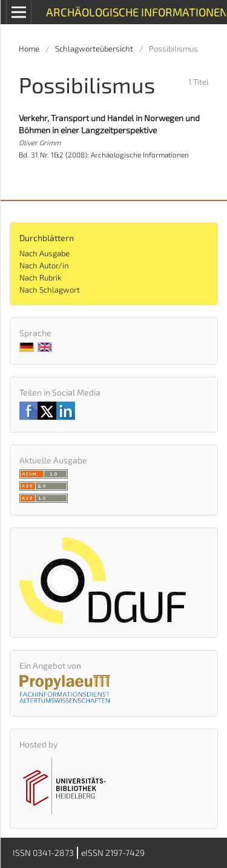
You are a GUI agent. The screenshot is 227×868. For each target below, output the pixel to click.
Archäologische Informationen (136, 12)
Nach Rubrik (40, 277)
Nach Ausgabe (44, 253)
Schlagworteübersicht (94, 48)
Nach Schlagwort (50, 290)
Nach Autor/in (44, 265)
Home (29, 48)
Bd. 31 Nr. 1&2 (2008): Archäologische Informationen (104, 154)
